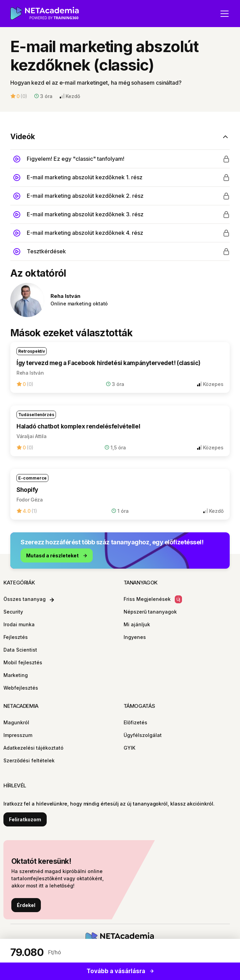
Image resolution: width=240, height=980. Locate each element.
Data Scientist (20, 650)
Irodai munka (19, 624)
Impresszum (18, 735)
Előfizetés (135, 722)
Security (13, 612)
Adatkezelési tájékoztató (33, 748)
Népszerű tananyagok (150, 612)
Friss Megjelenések (153, 599)
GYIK (129, 748)
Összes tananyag (29, 599)
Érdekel (26, 905)
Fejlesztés (16, 637)
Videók (23, 137)
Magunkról (16, 722)
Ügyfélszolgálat (143, 735)
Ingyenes (135, 637)
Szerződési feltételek (29, 760)
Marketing (16, 675)
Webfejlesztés (21, 688)
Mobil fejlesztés (23, 662)
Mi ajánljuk (137, 624)
